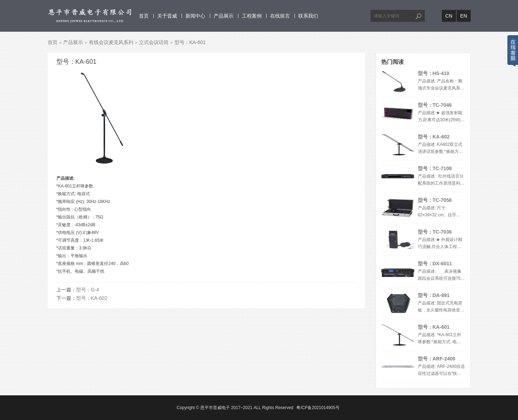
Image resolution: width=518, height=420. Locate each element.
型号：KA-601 (434, 327)
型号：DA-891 (434, 295)
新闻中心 (195, 16)
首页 (144, 16)
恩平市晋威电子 (215, 408)
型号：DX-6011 (435, 264)
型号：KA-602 (92, 298)
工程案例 (252, 16)
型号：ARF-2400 (437, 359)
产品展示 (224, 16)
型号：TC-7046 (435, 105)
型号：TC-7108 (435, 168)
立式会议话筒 (154, 42)
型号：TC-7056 (435, 200)
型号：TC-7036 (435, 232)
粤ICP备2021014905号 (318, 408)
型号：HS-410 (434, 73)
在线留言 (280, 16)
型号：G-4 (88, 290)
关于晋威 (167, 16)
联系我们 (308, 16)
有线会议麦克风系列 (111, 42)
